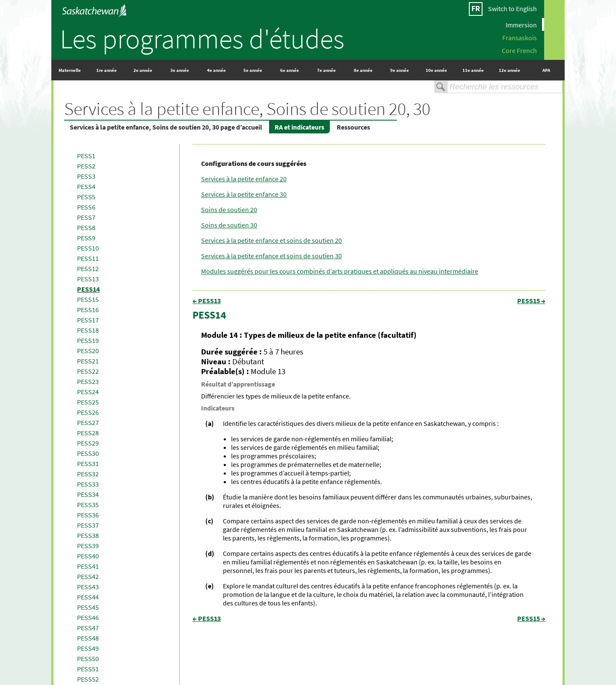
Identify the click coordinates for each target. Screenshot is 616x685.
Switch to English (512, 9)
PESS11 (88, 258)
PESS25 (88, 402)
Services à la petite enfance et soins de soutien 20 (271, 240)
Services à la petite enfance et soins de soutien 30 (271, 256)
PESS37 (88, 525)
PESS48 (88, 638)
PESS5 (86, 197)
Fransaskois (520, 37)
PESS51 (88, 669)
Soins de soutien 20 (229, 210)
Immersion (521, 24)
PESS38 (88, 535)
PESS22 (88, 371)
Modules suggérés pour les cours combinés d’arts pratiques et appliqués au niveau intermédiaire (340, 271)
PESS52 (88, 679)
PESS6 (86, 207)
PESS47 (88, 628)
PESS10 (88, 248)
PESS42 (88, 576)
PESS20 (88, 351)
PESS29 (88, 443)
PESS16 (88, 310)
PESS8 (86, 227)
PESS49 (88, 648)
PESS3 (86, 176)
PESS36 (88, 515)
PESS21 (88, 361)
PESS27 (88, 422)
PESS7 (86, 217)
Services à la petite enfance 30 (244, 194)
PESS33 (88, 484)
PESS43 (88, 587)
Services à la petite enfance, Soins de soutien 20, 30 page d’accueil (166, 127)
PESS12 (88, 269)
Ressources (353, 127)
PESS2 (86, 166)
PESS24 (88, 392)
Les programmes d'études (202, 38)
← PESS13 (207, 301)
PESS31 (88, 464)
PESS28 (88, 433)
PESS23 (88, 381)
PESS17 (88, 320)
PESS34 (88, 494)
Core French (519, 50)
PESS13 (88, 279)
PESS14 (88, 289)
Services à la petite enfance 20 (244, 179)
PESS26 (88, 412)
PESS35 (88, 505)
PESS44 (88, 597)
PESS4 (86, 186)
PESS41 (88, 566)
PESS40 (88, 556)
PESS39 (88, 546)
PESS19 (88, 340)
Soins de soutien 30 (229, 225)
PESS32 (88, 474)
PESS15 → (531, 301)
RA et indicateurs (299, 127)
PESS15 (88, 299)
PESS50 (88, 658)
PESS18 (88, 330)
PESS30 (88, 453)
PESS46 (88, 617)
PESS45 (88, 607)
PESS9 (86, 238)
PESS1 (86, 156)
